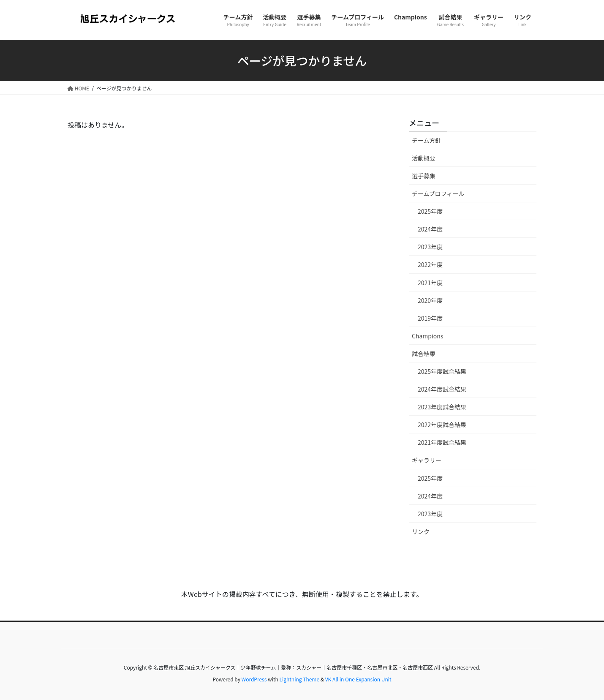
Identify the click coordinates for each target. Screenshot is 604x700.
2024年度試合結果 (442, 389)
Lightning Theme (299, 679)
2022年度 (430, 264)
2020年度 (430, 300)
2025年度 (430, 211)
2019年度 (430, 318)
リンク (421, 531)
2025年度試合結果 (442, 371)
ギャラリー (427, 460)
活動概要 (424, 158)
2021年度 (430, 283)
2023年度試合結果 (442, 407)
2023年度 (430, 247)
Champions (427, 336)
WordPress (254, 679)
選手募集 (424, 176)
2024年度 (430, 229)
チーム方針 (427, 140)
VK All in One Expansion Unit (358, 679)
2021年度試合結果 (442, 442)
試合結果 (424, 354)
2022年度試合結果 (442, 425)
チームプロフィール (438, 193)
